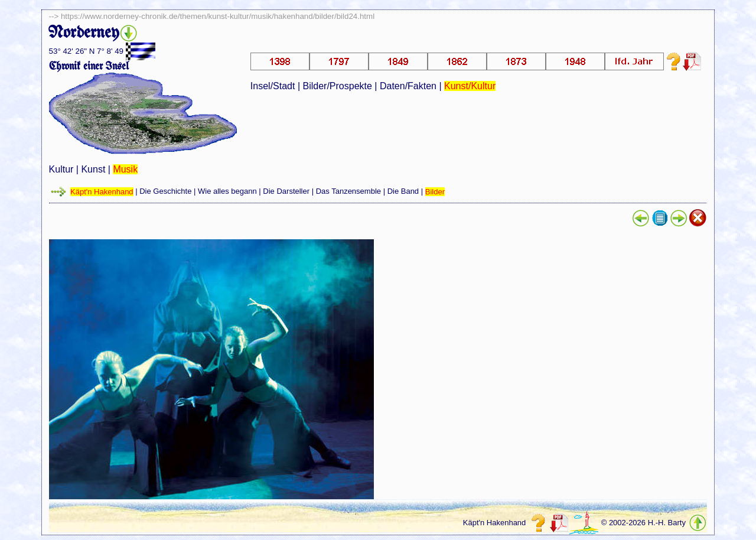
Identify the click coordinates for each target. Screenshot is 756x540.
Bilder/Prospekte (338, 86)
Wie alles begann (227, 192)
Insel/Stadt (273, 86)
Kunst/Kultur (470, 86)
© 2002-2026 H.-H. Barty (643, 523)
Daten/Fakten (408, 86)
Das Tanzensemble (348, 192)
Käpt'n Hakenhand (102, 192)
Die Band (403, 192)
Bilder (435, 192)
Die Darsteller (286, 192)
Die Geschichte (165, 192)
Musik (125, 169)
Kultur (61, 169)
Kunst (93, 169)
